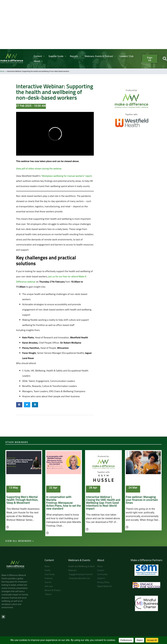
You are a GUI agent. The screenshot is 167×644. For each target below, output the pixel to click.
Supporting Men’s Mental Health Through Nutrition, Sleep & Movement (22, 500)
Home (2, 71)
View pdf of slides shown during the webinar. (39, 168)
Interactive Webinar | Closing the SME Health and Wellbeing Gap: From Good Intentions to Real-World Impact (103, 503)
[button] (40, 56)
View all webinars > (20, 541)
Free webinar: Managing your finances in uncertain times (142, 500)
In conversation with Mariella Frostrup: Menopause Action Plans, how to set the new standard (64, 503)
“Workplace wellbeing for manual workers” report (66, 176)
